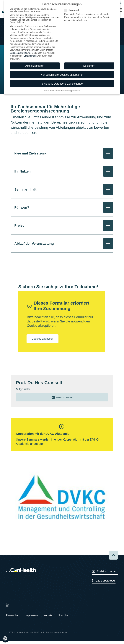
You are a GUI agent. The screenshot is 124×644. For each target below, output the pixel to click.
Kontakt (48, 618)
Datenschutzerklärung (20, 37)
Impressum (32, 618)
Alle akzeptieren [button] (35, 50)
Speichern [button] (89, 50)
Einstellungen (30, 40)
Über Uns (63, 618)
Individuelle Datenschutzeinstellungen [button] (62, 68)
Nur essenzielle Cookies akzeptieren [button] (62, 59)
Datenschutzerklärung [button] (63, 75)
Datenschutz (13, 618)
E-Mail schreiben (62, 401)
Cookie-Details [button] (49, 75)
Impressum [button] (76, 75)
